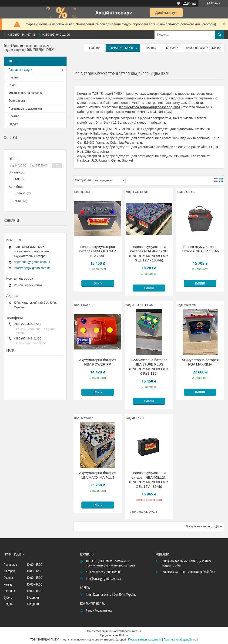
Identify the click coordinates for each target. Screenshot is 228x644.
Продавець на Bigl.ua (114, 635)
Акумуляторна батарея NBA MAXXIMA (200, 362)
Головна (95, 48)
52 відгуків (189, 3)
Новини (13, 78)
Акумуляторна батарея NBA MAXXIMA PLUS (98, 475)
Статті (12, 85)
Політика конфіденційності (181, 640)
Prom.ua (136, 631)
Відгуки (13, 124)
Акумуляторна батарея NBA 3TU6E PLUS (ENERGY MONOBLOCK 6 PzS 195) (149, 367)
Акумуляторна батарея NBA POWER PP (98, 362)
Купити (98, 284)
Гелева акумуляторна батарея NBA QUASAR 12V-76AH (98, 251)
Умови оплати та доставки (204, 48)
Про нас (151, 48)
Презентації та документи (25, 109)
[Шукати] (220, 35)
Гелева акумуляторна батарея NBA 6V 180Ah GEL (200, 251)
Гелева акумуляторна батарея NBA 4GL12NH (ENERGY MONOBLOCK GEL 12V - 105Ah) (149, 254)
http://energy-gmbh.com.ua (32, 262)
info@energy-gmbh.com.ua (32, 268)
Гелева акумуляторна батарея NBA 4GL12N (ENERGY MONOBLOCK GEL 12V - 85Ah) (149, 480)
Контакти (172, 48)
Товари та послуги (121, 48)
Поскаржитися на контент (145, 640)
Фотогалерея (17, 101)
